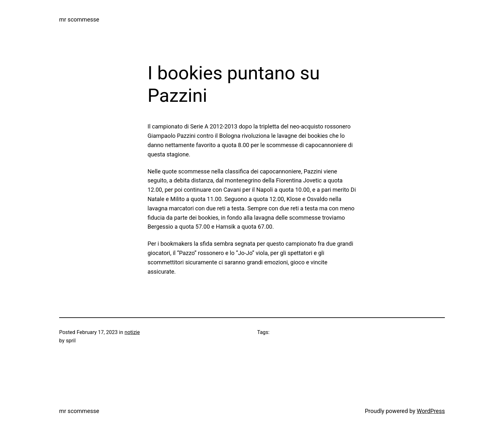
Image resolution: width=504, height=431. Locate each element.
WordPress (431, 411)
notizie (132, 332)
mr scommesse (79, 19)
